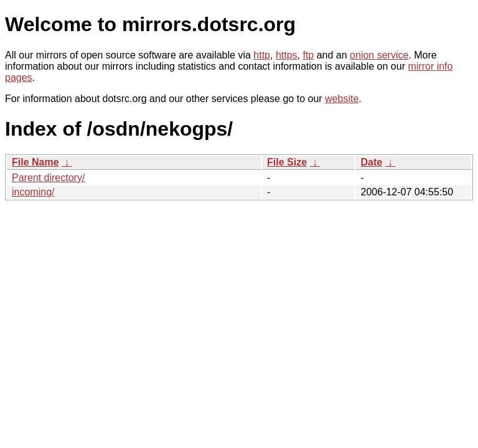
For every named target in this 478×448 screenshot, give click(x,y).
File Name (35, 162)
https (287, 55)
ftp (308, 55)
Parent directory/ (48, 178)
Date (371, 162)
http (262, 55)
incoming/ (33, 192)
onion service (379, 55)
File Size (287, 162)
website (342, 99)
